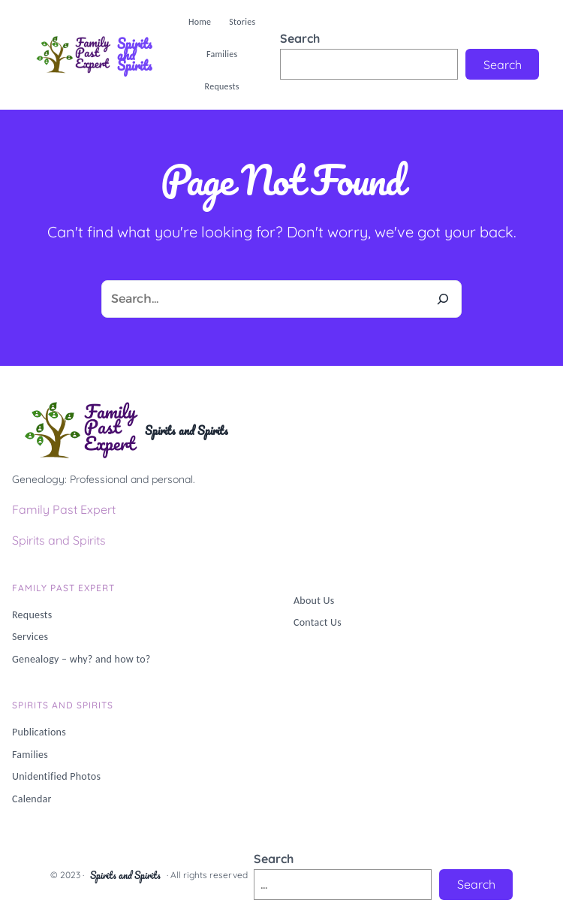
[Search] (443, 299)
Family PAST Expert (63, 588)
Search (300, 38)
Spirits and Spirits (134, 54)
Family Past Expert (64, 509)
